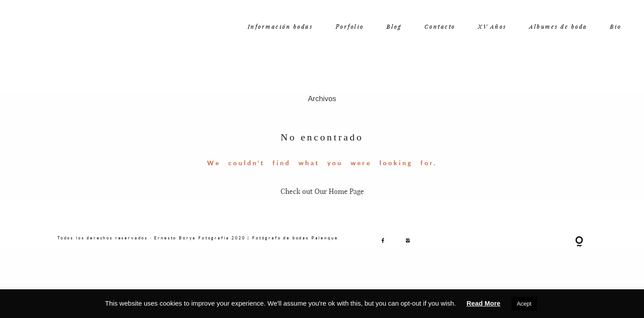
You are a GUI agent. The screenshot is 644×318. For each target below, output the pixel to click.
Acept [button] (524, 304)
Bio (616, 26)
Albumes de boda (558, 26)
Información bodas (280, 26)
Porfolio (350, 26)
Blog (394, 26)
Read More (483, 303)
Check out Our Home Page (322, 191)
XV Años (492, 26)
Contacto (440, 26)
